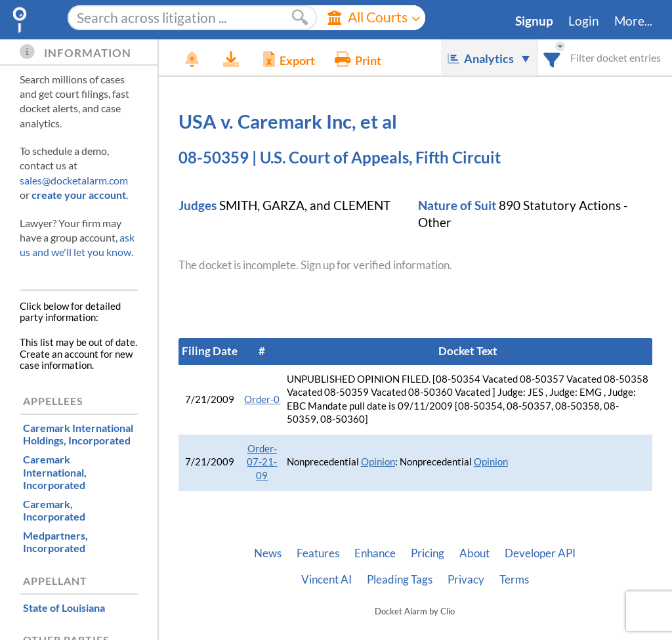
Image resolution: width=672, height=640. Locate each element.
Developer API (540, 553)
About (474, 553)
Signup (534, 21)
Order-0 (262, 399)
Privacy (466, 580)
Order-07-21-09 (262, 462)
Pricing (428, 553)
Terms (514, 580)
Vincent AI (326, 580)
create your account (79, 195)
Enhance (375, 553)
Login (584, 21)
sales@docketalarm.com (74, 180)
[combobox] (552, 57)
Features (318, 553)
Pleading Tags (400, 580)
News (268, 553)
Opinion (378, 462)
